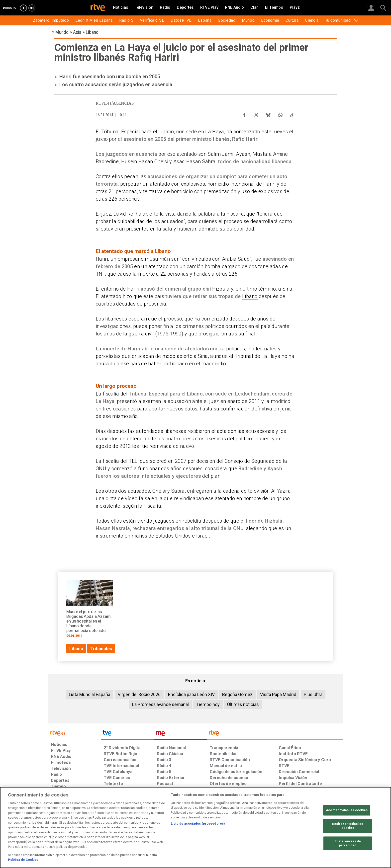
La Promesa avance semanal (160, 704)
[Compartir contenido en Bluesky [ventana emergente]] (268, 114)
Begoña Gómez (237, 694)
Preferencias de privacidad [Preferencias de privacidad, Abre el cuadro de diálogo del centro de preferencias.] (348, 843)
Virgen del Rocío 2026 (139, 694)
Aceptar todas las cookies (347, 810)
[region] (195, 828)
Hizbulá (221, 289)
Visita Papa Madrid (278, 694)
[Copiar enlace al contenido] (292, 114)
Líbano (250, 296)
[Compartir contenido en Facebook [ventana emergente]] (244, 114)
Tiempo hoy (208, 704)
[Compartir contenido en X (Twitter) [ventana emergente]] (256, 114)
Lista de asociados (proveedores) (198, 824)
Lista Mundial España (90, 694)
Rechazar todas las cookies (348, 826)
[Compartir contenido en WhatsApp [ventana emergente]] (280, 114)
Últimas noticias (243, 704)
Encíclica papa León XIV (191, 694)
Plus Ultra (313, 694)
